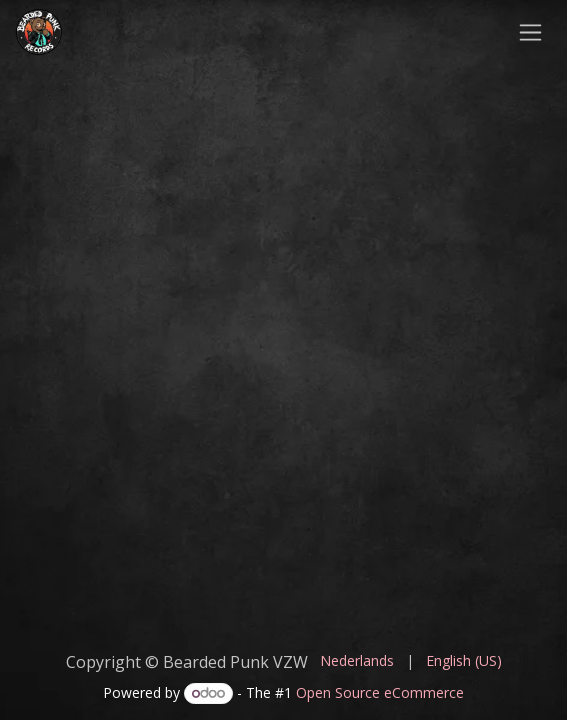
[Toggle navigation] (530, 32)
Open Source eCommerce (380, 692)
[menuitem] (357, 660)
